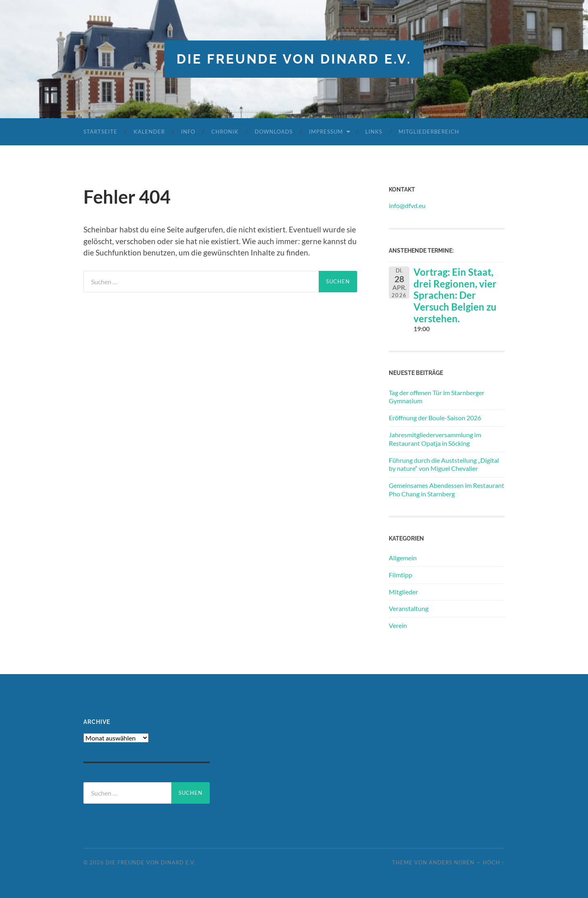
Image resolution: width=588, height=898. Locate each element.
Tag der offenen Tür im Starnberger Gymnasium (437, 397)
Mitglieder (403, 592)
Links (374, 132)
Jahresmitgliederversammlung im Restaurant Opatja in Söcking (435, 439)
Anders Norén (452, 862)
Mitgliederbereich (429, 132)
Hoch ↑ (494, 862)
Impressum (326, 132)
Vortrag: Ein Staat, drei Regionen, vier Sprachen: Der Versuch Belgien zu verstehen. (455, 295)
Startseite (100, 132)
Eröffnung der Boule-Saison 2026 (435, 418)
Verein (398, 625)
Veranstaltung (409, 608)
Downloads (274, 132)
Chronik (225, 132)
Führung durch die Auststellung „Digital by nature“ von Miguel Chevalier (444, 464)
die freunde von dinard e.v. (294, 59)
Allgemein (403, 558)
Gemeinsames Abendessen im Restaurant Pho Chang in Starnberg (446, 489)
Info (188, 132)
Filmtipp (401, 575)
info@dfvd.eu (407, 205)
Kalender (149, 132)
